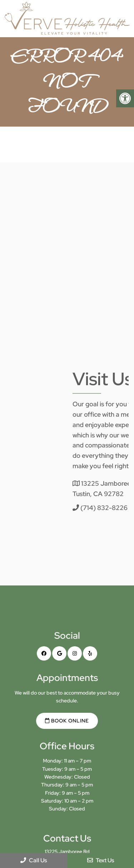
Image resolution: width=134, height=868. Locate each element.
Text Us (101, 860)
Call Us (34, 860)
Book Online (67, 721)
